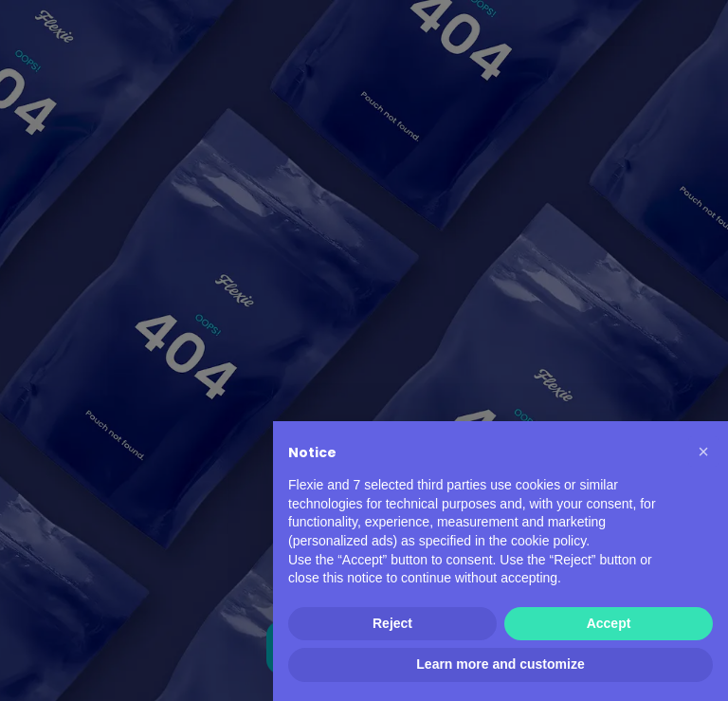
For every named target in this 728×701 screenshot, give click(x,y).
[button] (703, 452)
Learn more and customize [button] (500, 664)
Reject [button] (392, 623)
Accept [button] (609, 623)
